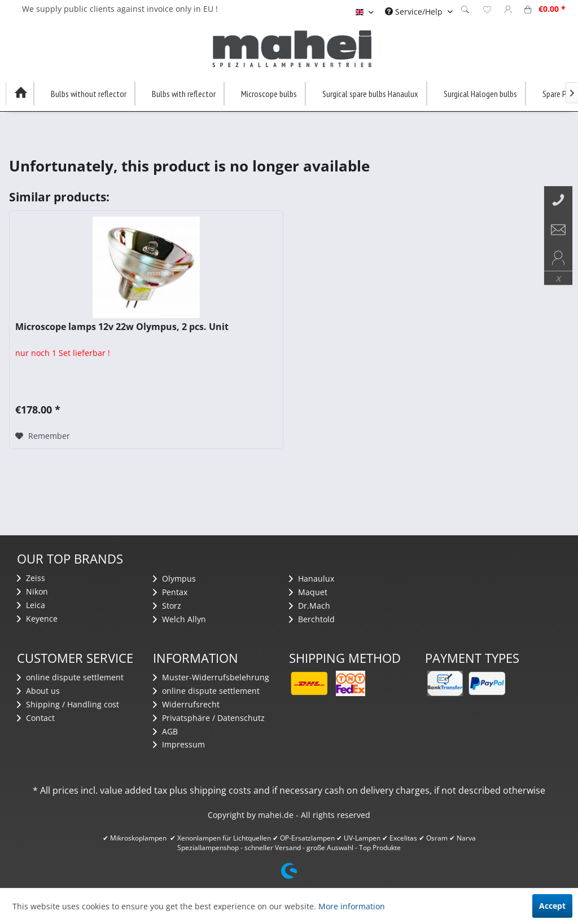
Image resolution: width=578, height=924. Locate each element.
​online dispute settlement (70, 677)
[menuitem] (419, 12)
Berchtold (312, 619)
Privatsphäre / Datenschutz (209, 718)
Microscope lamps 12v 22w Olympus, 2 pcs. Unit (122, 327)
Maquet (308, 592)
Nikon (32, 591)
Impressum (179, 744)
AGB (165, 731)
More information (352, 906)
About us (38, 691)
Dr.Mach (310, 606)
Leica (31, 605)
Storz (167, 606)
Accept (552, 906)
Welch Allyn (179, 619)
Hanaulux (312, 578)
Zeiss (31, 578)
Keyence (37, 619)
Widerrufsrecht (186, 704)
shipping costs (220, 790)
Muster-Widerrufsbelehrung (211, 677)
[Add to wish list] (43, 436)
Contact (36, 718)
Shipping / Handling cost (68, 704)
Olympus (174, 578)
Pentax (170, 592)
